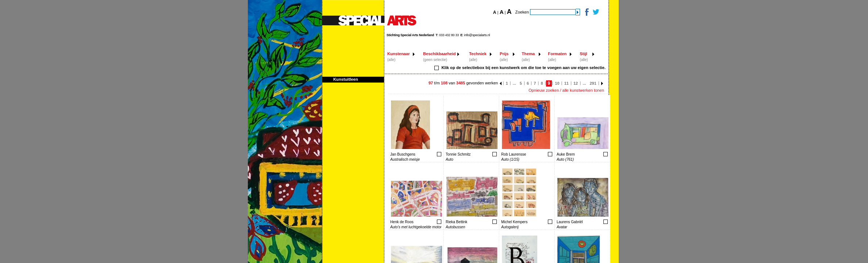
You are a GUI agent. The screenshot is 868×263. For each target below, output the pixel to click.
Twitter (596, 12)
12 (576, 83)
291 (593, 83)
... (514, 83)
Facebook (586, 12)
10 (557, 83)
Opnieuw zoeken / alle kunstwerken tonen (566, 90)
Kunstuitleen (346, 79)
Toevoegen (416, 154)
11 (566, 83)
